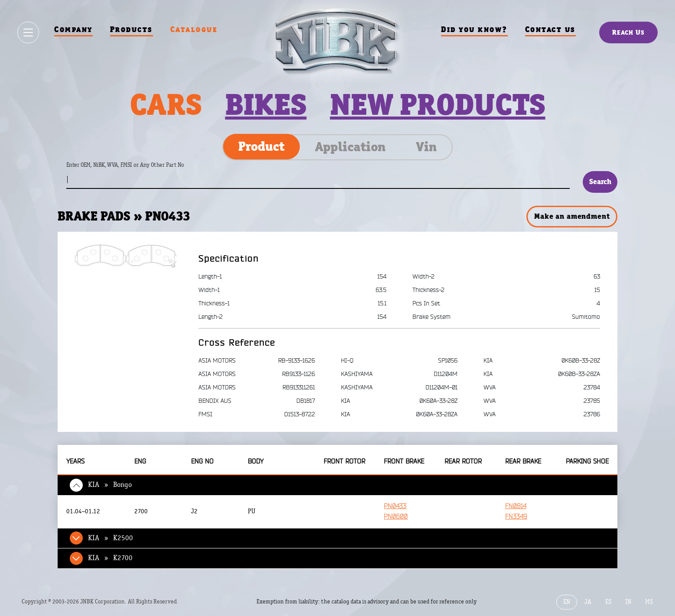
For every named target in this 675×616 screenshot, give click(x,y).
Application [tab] (350, 147)
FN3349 (516, 517)
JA (588, 602)
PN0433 (395, 506)
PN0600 (396, 517)
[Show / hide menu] (28, 32)
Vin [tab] (426, 147)
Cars (166, 104)
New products (438, 104)
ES (608, 602)
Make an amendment (572, 216)
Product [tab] (261, 146)
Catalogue (194, 29)
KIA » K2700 (110, 558)
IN (628, 602)
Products (131, 29)
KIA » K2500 (110, 538)
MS (649, 602)
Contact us (550, 29)
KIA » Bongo (110, 485)
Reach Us (628, 32)
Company (73, 29)
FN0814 (516, 506)
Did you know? (474, 29)
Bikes (266, 104)
